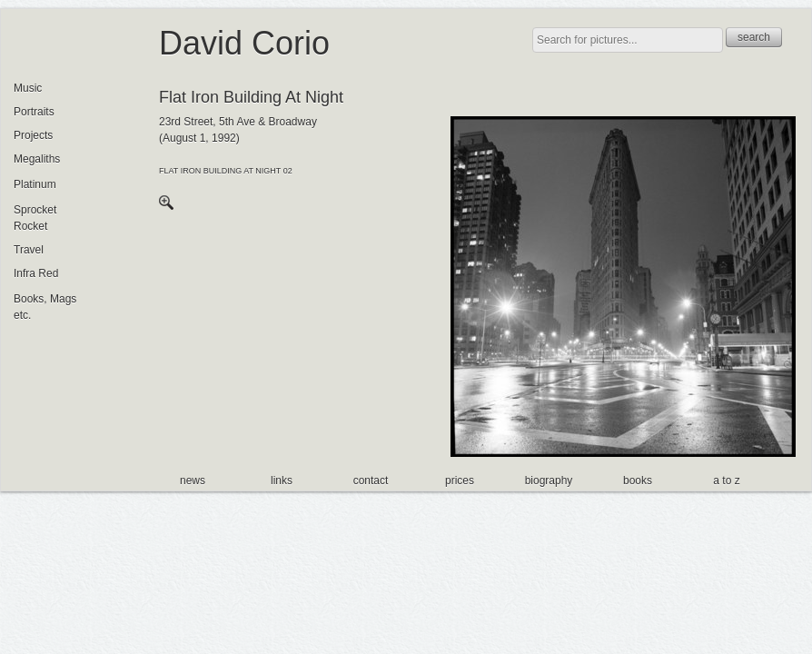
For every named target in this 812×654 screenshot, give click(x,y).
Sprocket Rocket (35, 218)
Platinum (35, 184)
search (754, 37)
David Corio (244, 43)
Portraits (34, 112)
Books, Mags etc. (45, 307)
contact (371, 481)
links (282, 481)
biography (549, 481)
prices (460, 481)
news (193, 481)
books (638, 481)
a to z (726, 481)
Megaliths (37, 159)
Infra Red (36, 273)
